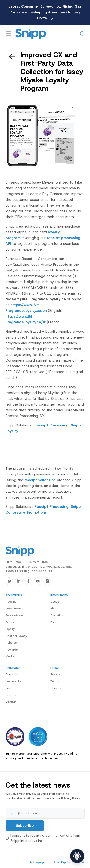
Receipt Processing (51, 425)
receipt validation (40, 480)
